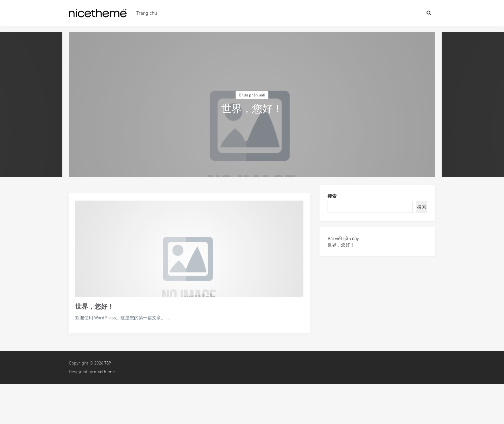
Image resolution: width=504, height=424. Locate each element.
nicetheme (104, 371)
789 (108, 363)
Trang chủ (147, 13)
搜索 (332, 196)
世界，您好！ (94, 319)
